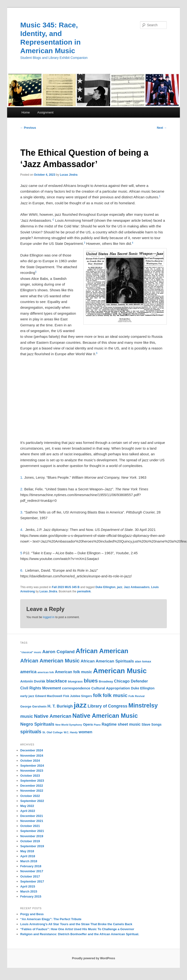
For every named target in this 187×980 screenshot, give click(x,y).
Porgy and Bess (32, 914)
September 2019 (32, 846)
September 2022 (32, 801)
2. (22, 489)
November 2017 (32, 871)
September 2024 (32, 766)
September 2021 (32, 831)
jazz (120, 587)
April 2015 (28, 886)
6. (23, 570)
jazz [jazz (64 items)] (80, 705)
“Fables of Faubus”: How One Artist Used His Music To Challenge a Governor (77, 929)
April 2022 (28, 811)
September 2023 (32, 781)
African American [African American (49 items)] (102, 651)
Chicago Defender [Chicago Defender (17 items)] (131, 681)
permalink (84, 591)
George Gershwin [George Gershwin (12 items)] (33, 706)
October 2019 (30, 841)
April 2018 (28, 856)
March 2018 (29, 861)
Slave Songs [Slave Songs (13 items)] (152, 724)
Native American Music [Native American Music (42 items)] (105, 716)
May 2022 (27, 806)
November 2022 (32, 791)
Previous (28, 128)
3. (22, 512)
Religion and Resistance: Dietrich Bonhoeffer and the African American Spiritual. (80, 934)
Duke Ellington (106, 587)
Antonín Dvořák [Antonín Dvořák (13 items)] (33, 681)
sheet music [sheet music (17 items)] (129, 724)
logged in (49, 617)
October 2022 (30, 796)
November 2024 (32, 756)
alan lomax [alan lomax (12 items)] (143, 661)
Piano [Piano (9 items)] (97, 725)
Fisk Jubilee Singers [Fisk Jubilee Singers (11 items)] (78, 696)
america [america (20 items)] (28, 672)
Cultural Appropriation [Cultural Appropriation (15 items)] (111, 688)
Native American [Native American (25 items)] (53, 716)
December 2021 (32, 816)
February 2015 (31, 896)
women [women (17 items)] (85, 732)
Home (26, 112)
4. (23, 530)
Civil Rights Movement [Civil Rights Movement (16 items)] (41, 688)
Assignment (45, 112)
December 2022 (32, 786)
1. (22, 477)
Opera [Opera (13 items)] (88, 724)
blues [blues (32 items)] (91, 681)
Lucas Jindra (69, 175)
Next (162, 128)
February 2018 (31, 866)
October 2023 (30, 776)
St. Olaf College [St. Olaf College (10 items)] (53, 732)
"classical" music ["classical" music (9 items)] (31, 652)
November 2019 (32, 836)
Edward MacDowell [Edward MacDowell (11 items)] (49, 696)
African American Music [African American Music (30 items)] (50, 661)
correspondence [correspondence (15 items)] (76, 688)
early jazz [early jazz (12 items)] (27, 696)
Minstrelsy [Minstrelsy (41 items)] (143, 705)
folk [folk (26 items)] (97, 695)
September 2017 (32, 881)
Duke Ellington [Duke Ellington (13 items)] (143, 688)
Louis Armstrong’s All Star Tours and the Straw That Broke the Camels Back (76, 924)
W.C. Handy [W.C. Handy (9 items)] (71, 732)
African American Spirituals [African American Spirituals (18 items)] (107, 661)
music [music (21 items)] (27, 716)
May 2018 (27, 851)
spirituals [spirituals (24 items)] (31, 732)
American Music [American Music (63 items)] (120, 671)
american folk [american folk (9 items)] (46, 672)
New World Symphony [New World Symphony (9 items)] (69, 725)
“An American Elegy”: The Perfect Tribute (51, 919)
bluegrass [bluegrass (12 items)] (75, 681)
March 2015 (29, 891)
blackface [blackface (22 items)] (56, 681)
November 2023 (32, 771)
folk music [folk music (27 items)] (115, 695)
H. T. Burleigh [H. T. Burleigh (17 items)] (60, 706)
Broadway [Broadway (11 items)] (106, 682)
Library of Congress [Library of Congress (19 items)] (108, 706)
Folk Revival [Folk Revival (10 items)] (136, 696)
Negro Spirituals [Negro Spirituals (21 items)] (37, 724)
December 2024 (32, 750)
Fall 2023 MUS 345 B (66, 587)
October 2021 (30, 826)
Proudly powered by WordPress (93, 958)
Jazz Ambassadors (137, 587)
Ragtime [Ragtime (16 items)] (109, 724)
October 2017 (30, 876)
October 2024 (30, 761)
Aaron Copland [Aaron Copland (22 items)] (59, 652)
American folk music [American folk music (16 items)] (73, 672)
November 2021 (32, 821)
